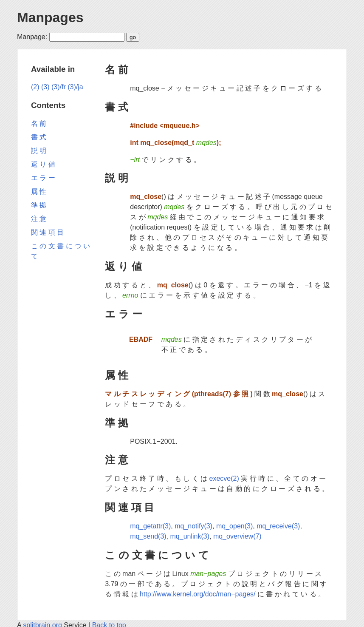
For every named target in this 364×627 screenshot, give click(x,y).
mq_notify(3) (193, 526)
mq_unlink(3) (190, 536)
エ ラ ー (123, 314)
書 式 (117, 107)
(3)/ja (75, 87)
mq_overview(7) (237, 536)
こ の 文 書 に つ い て (157, 555)
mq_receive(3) (278, 526)
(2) (35, 87)
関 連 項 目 (130, 507)
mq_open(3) (234, 526)
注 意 (117, 460)
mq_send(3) (148, 536)
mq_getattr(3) (150, 526)
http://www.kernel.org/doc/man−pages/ (198, 594)
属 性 (117, 375)
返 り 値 (123, 266)
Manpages (50, 17)
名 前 (117, 70)
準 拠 (117, 423)
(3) (45, 87)
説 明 (117, 178)
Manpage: (32, 37)
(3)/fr (59, 87)
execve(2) (224, 478)
